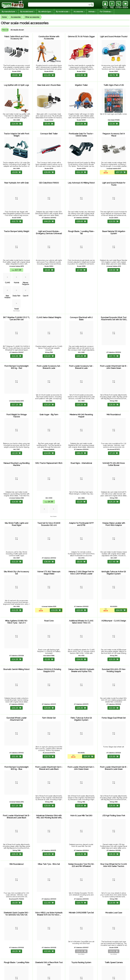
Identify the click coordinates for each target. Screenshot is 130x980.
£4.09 (114, 966)
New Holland (7, 287)
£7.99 (81, 261)
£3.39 (114, 120)
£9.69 (16, 73)
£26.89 (49, 167)
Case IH (26, 286)
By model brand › (28, 12)
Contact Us (42, 977)
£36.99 (49, 543)
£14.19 (81, 918)
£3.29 (81, 485)
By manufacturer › (9, 12)
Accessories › (79, 12)
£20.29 (49, 392)
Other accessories (32, 17)
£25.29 (114, 485)
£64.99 (120, 590)
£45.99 (49, 825)
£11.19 (81, 167)
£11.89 (49, 73)
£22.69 (81, 590)
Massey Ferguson (26, 273)
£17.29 (16, 261)
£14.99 (16, 120)
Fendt (16, 299)
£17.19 (16, 392)
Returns (33, 977)
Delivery (25, 977)
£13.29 (16, 543)
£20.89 (114, 731)
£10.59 (114, 214)
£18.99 (114, 871)
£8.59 (114, 918)
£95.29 (81, 438)
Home (4, 17)
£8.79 (114, 73)
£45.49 (81, 345)
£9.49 (49, 120)
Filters (5, 30)
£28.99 (114, 392)
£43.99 (81, 966)
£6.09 (16, 871)
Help (19, 977)
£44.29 (49, 214)
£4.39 (49, 485)
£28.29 (81, 825)
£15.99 (56, 590)
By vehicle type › (45, 12)
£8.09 (81, 543)
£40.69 (49, 966)
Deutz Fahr (16, 286)
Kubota (16, 272)
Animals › (92, 12)
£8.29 (16, 918)
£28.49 (81, 684)
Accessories (16, 17)
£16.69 (49, 345)
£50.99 (81, 73)
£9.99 (16, 167)
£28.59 (81, 778)
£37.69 (81, 120)
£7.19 (114, 438)
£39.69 (81, 214)
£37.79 (114, 345)
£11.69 (49, 871)
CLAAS (7, 272)
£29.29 (16, 825)
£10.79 (16, 214)
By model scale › (63, 12)
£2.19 (16, 438)
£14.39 (16, 345)
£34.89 (81, 637)
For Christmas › (106, 12)
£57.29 (120, 167)
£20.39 (114, 637)
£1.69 (49, 637)
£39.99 (114, 261)
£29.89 (49, 684)
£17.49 (114, 543)
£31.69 (16, 731)
